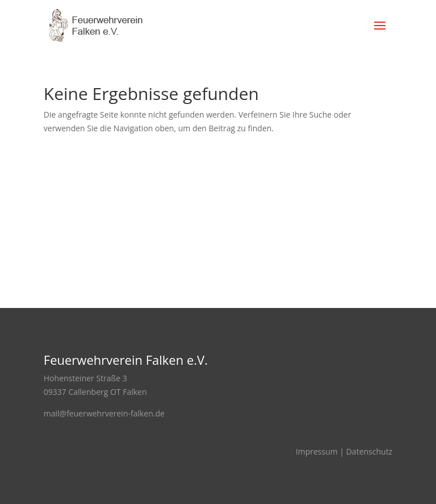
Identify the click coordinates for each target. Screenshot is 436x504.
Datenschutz (369, 451)
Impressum (317, 451)
